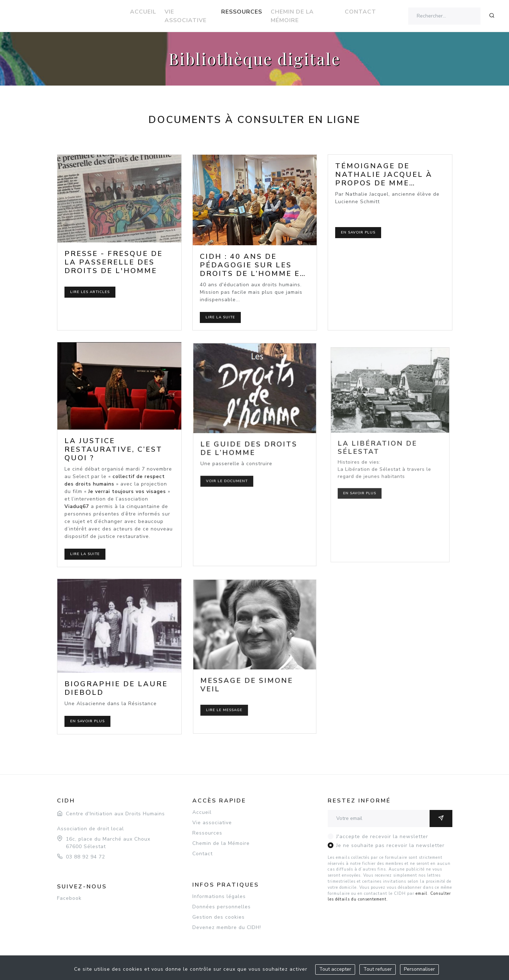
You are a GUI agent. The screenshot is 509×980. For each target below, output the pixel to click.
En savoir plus (358, 232)
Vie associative (186, 16)
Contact (360, 12)
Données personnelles (222, 907)
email (422, 894)
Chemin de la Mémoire (292, 16)
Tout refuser (378, 969)
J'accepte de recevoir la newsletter (382, 837)
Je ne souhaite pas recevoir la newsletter (390, 845)
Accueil (143, 12)
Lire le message (235, 692)
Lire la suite (220, 317)
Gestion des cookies (219, 917)
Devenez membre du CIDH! (227, 927)
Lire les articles (90, 292)
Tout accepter (335, 969)
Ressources (242, 12)
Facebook (69, 898)
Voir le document (237, 473)
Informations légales (219, 896)
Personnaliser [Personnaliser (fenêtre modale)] (419, 969)
